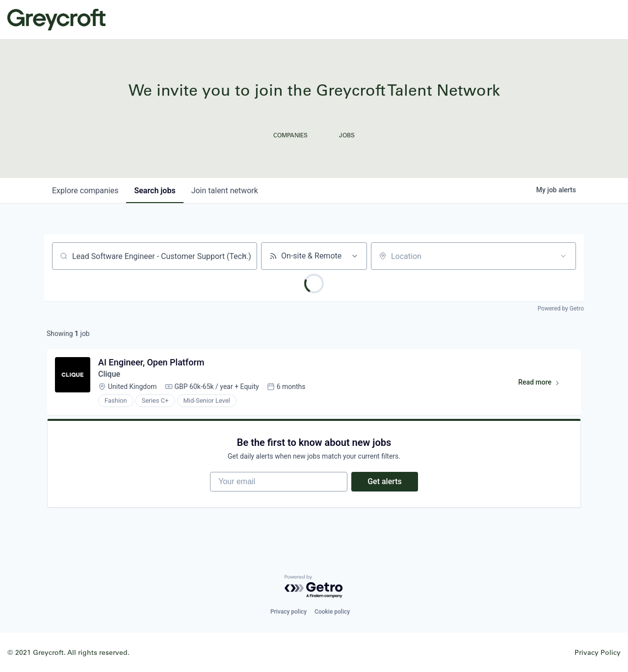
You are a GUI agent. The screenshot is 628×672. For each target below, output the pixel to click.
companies (85, 191)
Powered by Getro (561, 309)
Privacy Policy (598, 652)
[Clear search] (244, 256)
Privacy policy (288, 612)
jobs (155, 191)
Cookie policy (332, 612)
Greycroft (56, 20)
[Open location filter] (563, 256)
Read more (543, 384)
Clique (109, 374)
